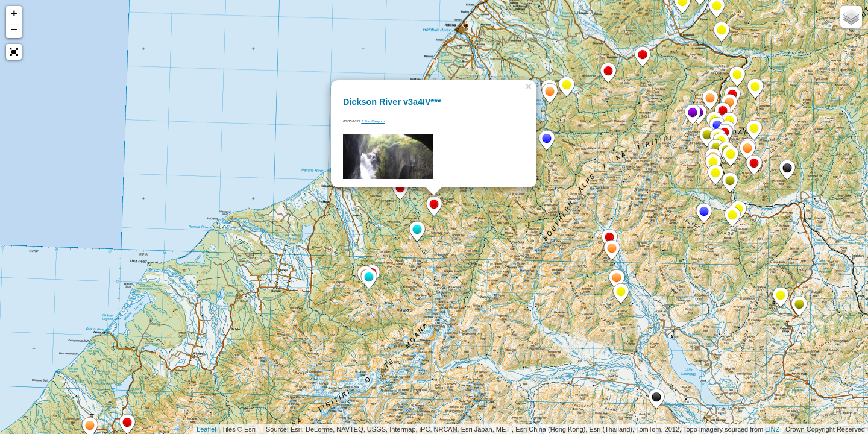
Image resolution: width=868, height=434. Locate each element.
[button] (14, 52)
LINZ (772, 429)
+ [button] (14, 14)
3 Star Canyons (373, 121)
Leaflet (206, 429)
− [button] (14, 30)
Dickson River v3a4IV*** (392, 102)
